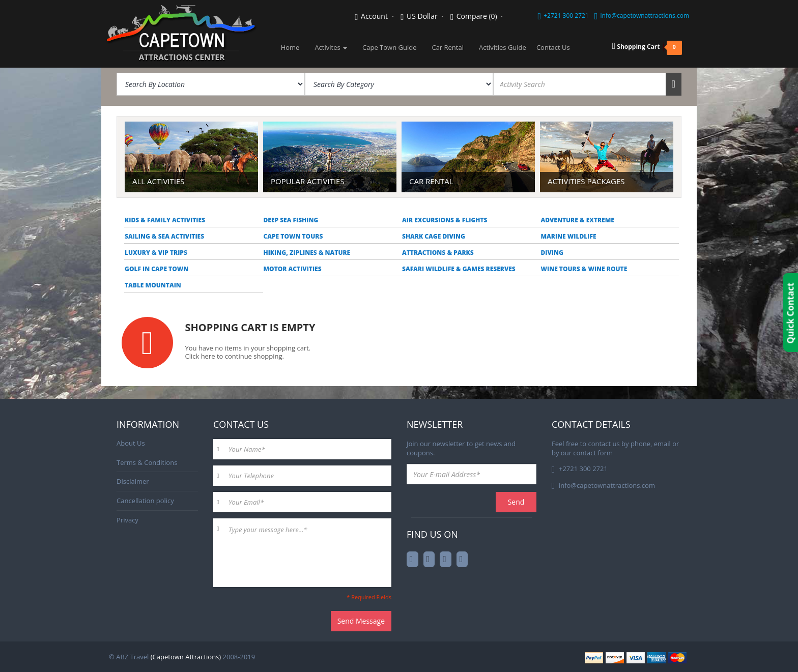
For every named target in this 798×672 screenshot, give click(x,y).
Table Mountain (153, 285)
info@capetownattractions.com (645, 16)
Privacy (127, 520)
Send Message (361, 621)
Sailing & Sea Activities (164, 236)
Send (516, 502)
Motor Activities (293, 269)
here (208, 356)
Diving (552, 253)
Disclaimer (133, 481)
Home (290, 47)
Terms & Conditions (147, 462)
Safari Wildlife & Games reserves (459, 269)
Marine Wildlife (569, 236)
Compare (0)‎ (477, 17)
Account (374, 17)
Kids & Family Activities (165, 220)
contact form (593, 453)
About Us (131, 443)
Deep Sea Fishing (291, 220)
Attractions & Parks (438, 253)
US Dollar (422, 17)
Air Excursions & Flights (445, 220)
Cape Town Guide (389, 47)
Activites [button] (331, 47)
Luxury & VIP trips (156, 253)
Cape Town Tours (293, 236)
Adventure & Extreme (578, 220)
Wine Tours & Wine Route (584, 269)
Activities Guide (503, 47)
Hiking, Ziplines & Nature (307, 253)
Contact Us (553, 47)
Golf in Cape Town (156, 269)
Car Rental (448, 47)
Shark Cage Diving (434, 236)
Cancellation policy (145, 501)
